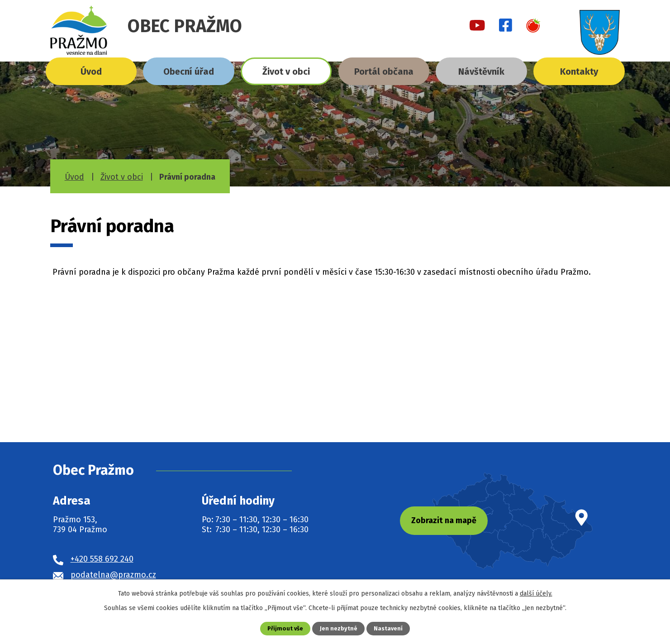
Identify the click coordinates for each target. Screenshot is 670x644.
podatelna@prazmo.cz (113, 575)
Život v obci (286, 72)
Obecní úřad (189, 72)
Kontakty (579, 72)
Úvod (91, 72)
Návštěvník (481, 72)
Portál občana (384, 72)
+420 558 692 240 (102, 559)
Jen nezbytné (339, 628)
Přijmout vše (285, 628)
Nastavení (388, 628)
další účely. (536, 594)
